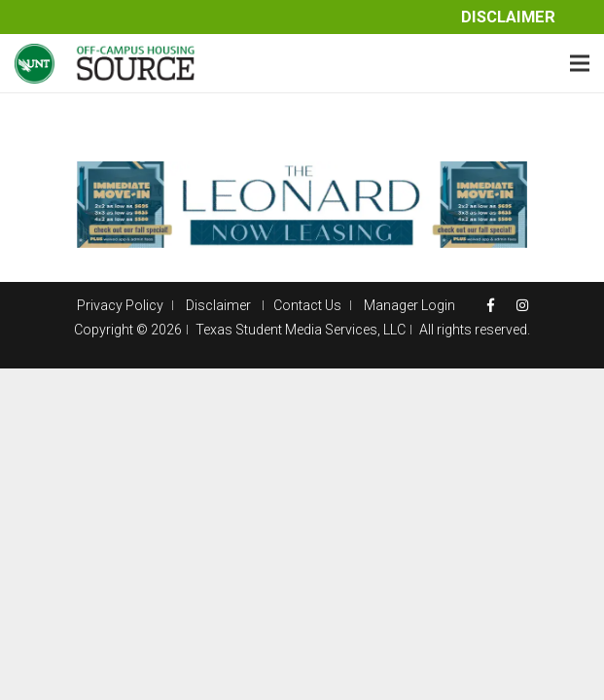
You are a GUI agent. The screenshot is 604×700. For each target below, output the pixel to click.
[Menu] (580, 63)
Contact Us (307, 305)
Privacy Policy (120, 305)
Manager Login (409, 305)
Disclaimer (508, 17)
